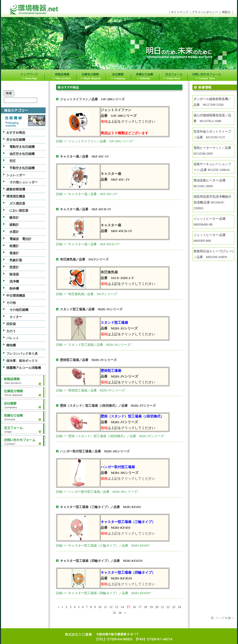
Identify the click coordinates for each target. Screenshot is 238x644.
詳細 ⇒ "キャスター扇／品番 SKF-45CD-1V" (88, 244)
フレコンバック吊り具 (22, 354)
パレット (13, 338)
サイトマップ (180, 12)
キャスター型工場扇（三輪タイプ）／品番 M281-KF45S (101, 507)
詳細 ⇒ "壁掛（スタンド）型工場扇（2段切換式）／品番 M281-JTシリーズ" (110, 436)
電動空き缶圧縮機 (22, 147)
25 (115, 613)
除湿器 (14, 274)
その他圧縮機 (19, 310)
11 (105, 607)
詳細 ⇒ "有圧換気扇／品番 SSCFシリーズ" (87, 294)
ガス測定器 (17, 203)
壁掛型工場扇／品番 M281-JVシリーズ (88, 360)
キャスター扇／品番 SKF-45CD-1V (86, 209)
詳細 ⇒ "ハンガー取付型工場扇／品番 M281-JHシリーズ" (97, 492)
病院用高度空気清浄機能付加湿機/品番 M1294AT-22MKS (212, 202)
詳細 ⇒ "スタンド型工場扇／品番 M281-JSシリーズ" (94, 345)
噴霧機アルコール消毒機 (24, 368)
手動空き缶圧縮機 (22, 168)
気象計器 (16, 260)
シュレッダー (16, 175)
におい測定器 (19, 211)
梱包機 (11, 345)
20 (157, 607)
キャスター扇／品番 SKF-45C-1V (85, 156)
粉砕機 (14, 289)
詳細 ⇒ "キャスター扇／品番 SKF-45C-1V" (87, 194)
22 (168, 607)
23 (174, 607)
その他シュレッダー (24, 182)
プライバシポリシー (205, 12)
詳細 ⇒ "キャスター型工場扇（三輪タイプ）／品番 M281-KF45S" (103, 546)
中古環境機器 (16, 296)
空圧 (13, 161)
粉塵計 (14, 246)
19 (151, 607)
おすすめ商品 (16, 133)
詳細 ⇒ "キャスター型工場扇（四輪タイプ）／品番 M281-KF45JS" (104, 593)
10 (100, 607)
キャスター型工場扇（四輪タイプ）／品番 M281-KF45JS (101, 561)
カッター (16, 317)
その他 (11, 303)
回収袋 (11, 324)
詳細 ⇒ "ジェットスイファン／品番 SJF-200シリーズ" (95, 141)
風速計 (14, 253)
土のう (11, 331)
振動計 (14, 225)
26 (120, 613)
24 (179, 607)
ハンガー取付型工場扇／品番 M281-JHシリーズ (95, 451)
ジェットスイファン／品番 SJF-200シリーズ (92, 99)
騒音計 (14, 218)
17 (140, 607)
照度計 (14, 267)
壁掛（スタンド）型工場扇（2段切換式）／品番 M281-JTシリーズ (108, 406)
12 (111, 607)
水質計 (14, 232)
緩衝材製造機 (16, 189)
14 (122, 607)
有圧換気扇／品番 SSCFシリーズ (84, 259)
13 (117, 607)
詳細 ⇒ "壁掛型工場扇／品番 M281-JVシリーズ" (91, 390)
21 (163, 607)
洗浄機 (14, 281)
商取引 (226, 12)
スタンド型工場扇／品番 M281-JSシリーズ (91, 309)
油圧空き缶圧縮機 (22, 154)
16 (134, 607)
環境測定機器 (16, 196)
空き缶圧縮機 (16, 140)
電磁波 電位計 (20, 239)
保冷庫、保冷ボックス (22, 361)
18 (145, 607)
